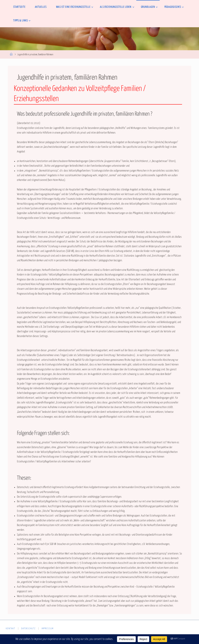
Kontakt (11, 629)
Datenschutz (28, 629)
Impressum (48, 629)
